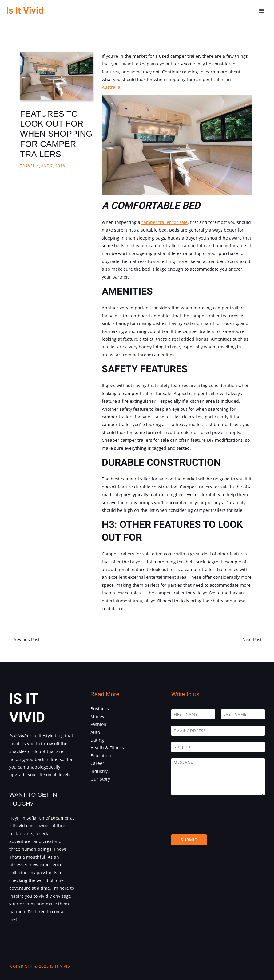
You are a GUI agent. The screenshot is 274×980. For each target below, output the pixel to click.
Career (97, 763)
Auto (95, 732)
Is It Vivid (25, 11)
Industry (99, 771)
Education (101, 756)
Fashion (98, 724)
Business (100, 709)
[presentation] (218, 824)
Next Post (255, 639)
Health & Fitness (107, 748)
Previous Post (23, 639)
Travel (28, 166)
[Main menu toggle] (262, 11)
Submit (189, 840)
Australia (111, 87)
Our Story (100, 779)
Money (97, 717)
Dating (97, 740)
